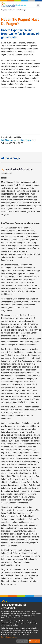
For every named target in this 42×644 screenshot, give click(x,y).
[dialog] (21, 623)
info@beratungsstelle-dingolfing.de (16, 103)
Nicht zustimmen (22, 641)
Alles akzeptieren (34, 641)
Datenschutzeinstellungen (9, 637)
